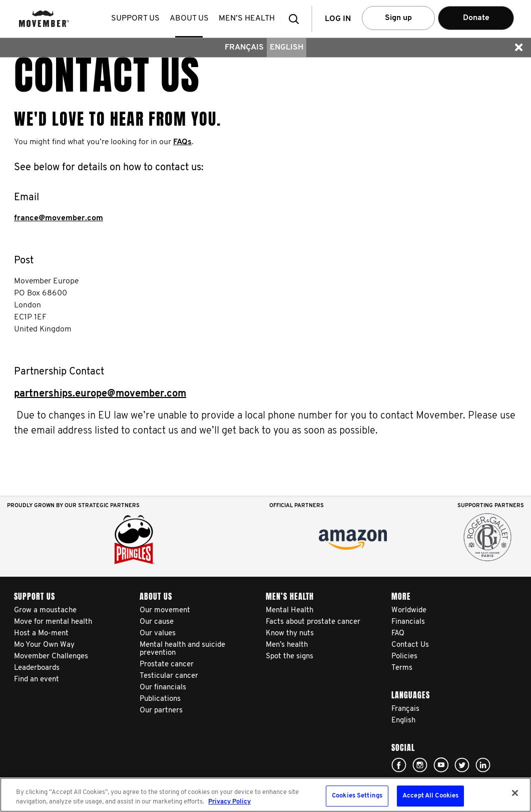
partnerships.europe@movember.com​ (100, 394)
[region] (265, 795)
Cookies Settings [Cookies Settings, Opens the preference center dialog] (357, 796)
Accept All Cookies (430, 796)
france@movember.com (59, 218)
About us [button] (191, 19)
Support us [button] (137, 19)
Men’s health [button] (249, 19)
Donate (476, 18)
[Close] (515, 793)
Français (244, 48)
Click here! (399, 765)
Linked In (483, 765)
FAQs (182, 142)
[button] (297, 19)
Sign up (398, 18)
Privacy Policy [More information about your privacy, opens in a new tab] (229, 802)
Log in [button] (338, 19)
